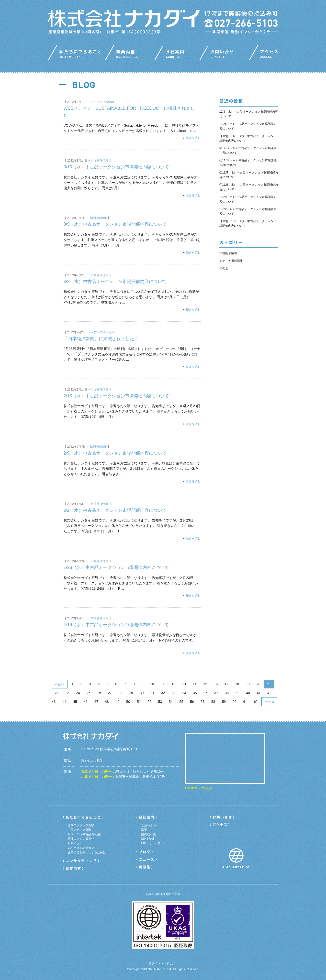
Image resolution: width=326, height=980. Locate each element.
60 (235, 702)
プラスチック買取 (79, 830)
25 (89, 693)
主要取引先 (148, 834)
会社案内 (177, 54)
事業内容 (130, 54)
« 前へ (60, 684)
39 (237, 693)
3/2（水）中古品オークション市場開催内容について (115, 282)
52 (149, 702)
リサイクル (75, 843)
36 (206, 693)
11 (163, 684)
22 (57, 693)
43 (54, 702)
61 (245, 702)
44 (64, 702)
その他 (224, 268)
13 (184, 684)
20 (259, 684)
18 (237, 684)
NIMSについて (151, 843)
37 (216, 693)
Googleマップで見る (199, 788)
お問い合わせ (224, 54)
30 (142, 693)
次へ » (269, 702)
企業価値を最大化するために (87, 852)
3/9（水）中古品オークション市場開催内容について (115, 224)
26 (99, 693)
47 (96, 702)
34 (184, 693)
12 (173, 684)
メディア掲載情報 (102, 102)
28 (121, 693)
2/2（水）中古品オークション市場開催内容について (115, 510)
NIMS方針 (148, 839)
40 (248, 693)
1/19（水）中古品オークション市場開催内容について (116, 625)
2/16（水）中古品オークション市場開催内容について (116, 396)
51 (139, 702)
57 (203, 702)
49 (118, 702)
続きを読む (193, 138)
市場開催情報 (100, 161)
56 (192, 702)
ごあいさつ (148, 825)
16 (216, 684)
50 (128, 702)
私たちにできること (77, 54)
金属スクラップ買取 (81, 825)
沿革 (144, 830)
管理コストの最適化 (81, 839)
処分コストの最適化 (81, 848)
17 (226, 684)
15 (205, 684)
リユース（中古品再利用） (85, 834)
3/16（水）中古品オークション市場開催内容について (116, 167)
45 (75, 702)
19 (248, 684)
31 (152, 693)
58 (213, 702)
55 (181, 702)
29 (131, 693)
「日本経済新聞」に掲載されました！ (101, 339)
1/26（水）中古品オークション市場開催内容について (116, 567)
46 (86, 702)
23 (67, 693)
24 (78, 693)
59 (224, 702)
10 (152, 684)
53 (160, 702)
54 (171, 702)
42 (269, 693)
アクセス (264, 54)
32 (163, 693)
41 (259, 693)
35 (195, 693)
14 (195, 684)
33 (174, 693)
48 (107, 702)
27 (110, 693)
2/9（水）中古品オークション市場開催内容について (115, 453)
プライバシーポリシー (163, 963)
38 (227, 693)
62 (256, 702)
